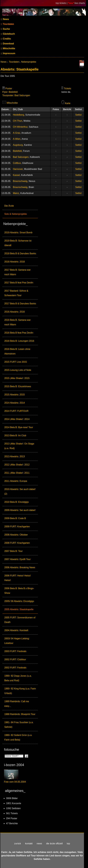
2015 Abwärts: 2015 (14, 395)
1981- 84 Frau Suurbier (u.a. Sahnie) (19, 725)
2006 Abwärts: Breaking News (20, 567)
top (68, 844)
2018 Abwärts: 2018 (14, 262)
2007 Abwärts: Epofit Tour (17, 559)
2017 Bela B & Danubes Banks (20, 304)
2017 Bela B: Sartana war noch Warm (17, 272)
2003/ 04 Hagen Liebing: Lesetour (17, 641)
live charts (80, 3)
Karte (68, 103)
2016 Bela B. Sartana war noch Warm (17, 322)
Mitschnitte (9, 48)
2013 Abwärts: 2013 (14, 456)
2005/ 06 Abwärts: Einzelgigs (19, 601)
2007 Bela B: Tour (13, 551)
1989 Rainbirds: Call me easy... (17, 704)
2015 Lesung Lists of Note (18, 370)
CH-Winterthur (20, 127)
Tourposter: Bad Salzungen (16, 95)
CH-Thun (18, 121)
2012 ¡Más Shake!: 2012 (17, 465)
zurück (18, 844)
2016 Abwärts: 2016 (14, 312)
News (6, 19)
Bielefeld (17, 151)
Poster (9, 89)
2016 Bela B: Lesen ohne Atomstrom (17, 351)
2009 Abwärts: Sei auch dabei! (20, 510)
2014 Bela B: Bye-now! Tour (19, 427)
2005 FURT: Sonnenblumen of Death (20, 620)
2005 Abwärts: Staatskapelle (19, 609)
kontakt (29, 844)
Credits (7, 39)
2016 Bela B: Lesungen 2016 (19, 341)
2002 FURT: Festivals (15, 668)
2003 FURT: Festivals (15, 651)
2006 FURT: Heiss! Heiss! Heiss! (18, 578)
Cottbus (17, 163)
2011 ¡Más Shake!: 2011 (17, 473)
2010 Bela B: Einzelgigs (17, 502)
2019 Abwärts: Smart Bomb (18, 233)
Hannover (18, 169)
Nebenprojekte (29, 62)
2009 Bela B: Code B (15, 518)
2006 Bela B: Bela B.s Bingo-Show (19, 591)
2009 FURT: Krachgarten (17, 527)
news (39, 844)
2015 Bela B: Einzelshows (18, 386)
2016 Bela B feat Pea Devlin (19, 333)
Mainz (16, 193)
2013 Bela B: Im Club (15, 436)
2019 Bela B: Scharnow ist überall (18, 243)
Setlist (78, 115)
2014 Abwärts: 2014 (14, 403)
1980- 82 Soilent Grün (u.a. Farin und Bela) (18, 737)
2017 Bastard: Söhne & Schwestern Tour (16, 293)
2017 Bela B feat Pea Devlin (19, 283)
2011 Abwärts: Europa (16, 481)
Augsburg (18, 145)
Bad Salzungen (21, 157)
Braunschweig (20, 181)
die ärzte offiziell (54, 844)
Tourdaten (8, 24)
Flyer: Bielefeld (10, 92)
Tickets (67, 89)
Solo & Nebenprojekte (16, 214)
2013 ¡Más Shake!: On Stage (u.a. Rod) (19, 446)
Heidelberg (18, 115)
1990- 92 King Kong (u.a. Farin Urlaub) (20, 691)
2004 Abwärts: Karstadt (16, 630)
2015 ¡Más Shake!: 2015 (17, 378)
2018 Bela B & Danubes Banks (20, 253)
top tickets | (62, 3)
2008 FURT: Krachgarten (17, 543)
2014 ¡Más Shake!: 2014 (17, 419)
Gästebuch (9, 34)
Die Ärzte (9, 206)
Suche (6, 29)
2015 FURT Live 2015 (16, 362)
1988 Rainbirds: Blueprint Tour (20, 714)
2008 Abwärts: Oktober (16, 535)
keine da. (66, 92)
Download (8, 44)
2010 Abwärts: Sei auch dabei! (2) (20, 491)
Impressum (9, 53)
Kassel (16, 175)
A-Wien (17, 139)
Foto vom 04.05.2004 (15, 782)
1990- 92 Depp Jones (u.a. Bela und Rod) (18, 678)
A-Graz (17, 133)
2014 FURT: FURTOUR (16, 411)
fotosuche (12, 749)
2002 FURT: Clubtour (15, 659)
